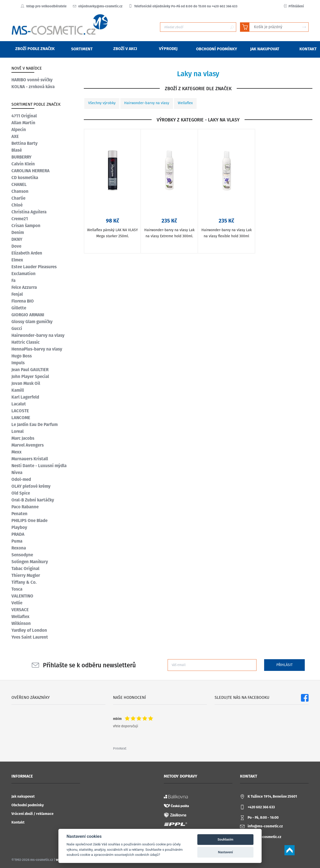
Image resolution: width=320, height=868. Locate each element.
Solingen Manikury (30, 562)
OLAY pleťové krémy (31, 486)
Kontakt (18, 822)
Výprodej (165, 49)
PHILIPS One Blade (29, 520)
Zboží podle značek (32, 49)
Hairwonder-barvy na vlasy (147, 103)
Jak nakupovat (23, 796)
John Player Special (30, 376)
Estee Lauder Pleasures (34, 267)
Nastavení (225, 852)
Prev (116, 748)
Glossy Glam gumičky (32, 322)
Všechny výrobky (102, 103)
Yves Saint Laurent (30, 637)
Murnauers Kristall (30, 459)
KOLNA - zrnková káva (33, 87)
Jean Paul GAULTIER (30, 370)
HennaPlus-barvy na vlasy (37, 349)
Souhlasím (226, 839)
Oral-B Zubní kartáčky (33, 500)
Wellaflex (185, 103)
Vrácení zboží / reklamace (33, 814)
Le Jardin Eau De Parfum (35, 424)
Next (123, 748)
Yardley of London (29, 630)
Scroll (290, 850)
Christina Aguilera (29, 212)
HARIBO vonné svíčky (32, 80)
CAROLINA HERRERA (30, 171)
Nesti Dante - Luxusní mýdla (39, 466)
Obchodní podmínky (28, 805)
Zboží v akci (122, 49)
